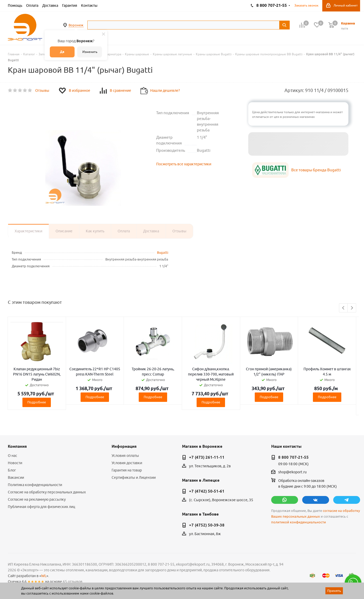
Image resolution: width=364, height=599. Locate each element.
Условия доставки (127, 463)
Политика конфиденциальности (35, 485)
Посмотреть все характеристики (184, 164)
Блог (12, 470)
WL (44, 576)
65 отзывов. (73, 582)
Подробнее (37, 402)
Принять (334, 591)
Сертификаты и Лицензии (134, 477)
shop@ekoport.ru (292, 472)
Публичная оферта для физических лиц (41, 507)
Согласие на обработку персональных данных (47, 492)
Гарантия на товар (127, 470)
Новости (15, 463)
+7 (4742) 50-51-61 (207, 491)
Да (62, 52)
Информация (124, 446)
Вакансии (16, 477)
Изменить (90, 52)
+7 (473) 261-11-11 (207, 457)
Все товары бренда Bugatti (316, 170)
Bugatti (163, 252)
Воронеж (76, 25)
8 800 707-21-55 (293, 457)
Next (352, 308)
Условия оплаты (125, 456)
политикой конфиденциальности (299, 522)
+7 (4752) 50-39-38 (207, 525)
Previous (344, 308)
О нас (13, 456)
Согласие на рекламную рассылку (37, 499)
